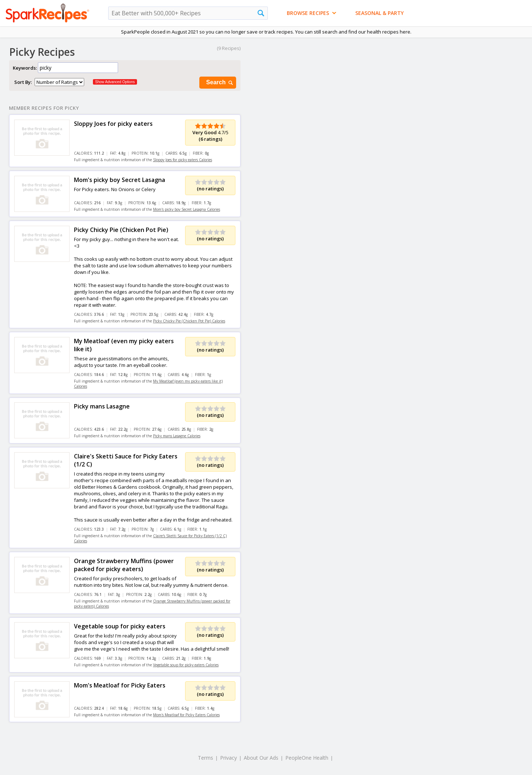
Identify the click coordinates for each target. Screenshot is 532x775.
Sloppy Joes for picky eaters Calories (183, 160)
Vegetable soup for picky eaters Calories (186, 665)
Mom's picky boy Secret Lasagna (120, 180)
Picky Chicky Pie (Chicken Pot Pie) (121, 230)
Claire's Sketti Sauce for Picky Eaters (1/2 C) (126, 460)
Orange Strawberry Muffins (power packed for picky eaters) (124, 565)
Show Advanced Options (115, 82)
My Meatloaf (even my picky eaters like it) (124, 345)
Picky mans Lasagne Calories (177, 436)
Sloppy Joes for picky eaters (113, 124)
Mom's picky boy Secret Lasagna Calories (187, 209)
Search (220, 83)
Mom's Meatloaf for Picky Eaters (120, 685)
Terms (206, 758)
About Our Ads (261, 758)
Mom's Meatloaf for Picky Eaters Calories (186, 715)
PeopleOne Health (307, 758)
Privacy (228, 758)
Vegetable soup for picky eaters (120, 626)
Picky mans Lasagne (102, 406)
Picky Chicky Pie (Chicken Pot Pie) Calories (189, 321)
